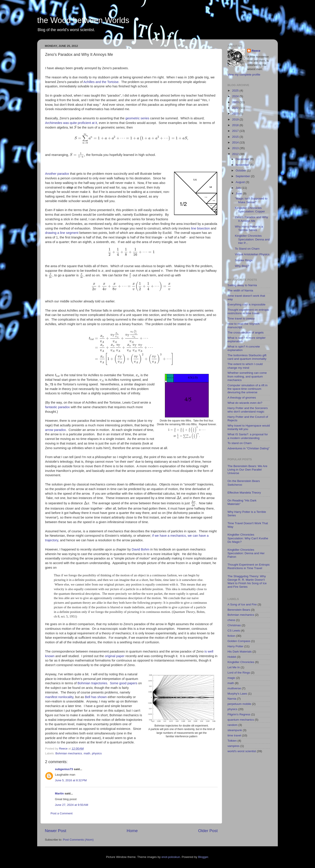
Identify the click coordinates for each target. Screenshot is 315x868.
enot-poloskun (171, 857)
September (243, 176)
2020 (236, 114)
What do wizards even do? (245, 403)
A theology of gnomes (242, 398)
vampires (234, 746)
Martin (59, 793)
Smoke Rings (244, 260)
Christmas (234, 625)
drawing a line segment (62, 233)
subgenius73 (64, 769)
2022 (236, 108)
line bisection (201, 228)
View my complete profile (244, 75)
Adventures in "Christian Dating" (248, 448)
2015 (236, 137)
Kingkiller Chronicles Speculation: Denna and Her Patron (246, 553)
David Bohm (141, 549)
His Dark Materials (240, 652)
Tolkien (232, 741)
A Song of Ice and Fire (242, 604)
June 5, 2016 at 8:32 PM (71, 780)
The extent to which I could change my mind (245, 366)
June (239, 193)
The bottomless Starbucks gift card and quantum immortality (247, 357)
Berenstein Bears (239, 610)
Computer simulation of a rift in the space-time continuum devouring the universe (248, 389)
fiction (231, 636)
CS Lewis (234, 631)
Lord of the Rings (239, 673)
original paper (115, 656)
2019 (236, 119)
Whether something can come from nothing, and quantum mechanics (247, 376)
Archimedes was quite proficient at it (71, 123)
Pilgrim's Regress (239, 714)
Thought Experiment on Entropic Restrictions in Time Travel (249, 566)
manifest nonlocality (59, 697)
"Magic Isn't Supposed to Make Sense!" (251, 200)
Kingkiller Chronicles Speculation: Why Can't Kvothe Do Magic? (248, 538)
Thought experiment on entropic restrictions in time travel (248, 311)
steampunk (235, 730)
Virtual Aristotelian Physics (252, 254)
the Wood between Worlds (83, 20)
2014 (236, 142)
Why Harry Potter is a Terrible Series (249, 228)
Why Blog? (242, 266)
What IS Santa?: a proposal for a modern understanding (248, 436)
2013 (236, 148)
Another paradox (57, 174)
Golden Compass (239, 641)
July (239, 188)
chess (231, 620)
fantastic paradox (57, 407)
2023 (236, 102)
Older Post (208, 831)
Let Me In (234, 667)
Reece (256, 51)
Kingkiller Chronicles (241, 662)
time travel (234, 735)
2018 (236, 125)
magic (231, 678)
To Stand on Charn (247, 249)
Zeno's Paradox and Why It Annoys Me (251, 219)
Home (132, 831)
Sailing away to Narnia (242, 285)
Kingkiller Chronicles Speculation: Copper (250, 210)
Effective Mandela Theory (244, 493)
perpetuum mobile (239, 704)
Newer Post (56, 831)
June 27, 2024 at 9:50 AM (72, 805)
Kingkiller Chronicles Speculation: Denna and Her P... (252, 239)
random (233, 725)
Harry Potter (235, 646)
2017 (236, 131)
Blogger (203, 857)
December (243, 159)
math (87, 753)
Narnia (232, 699)
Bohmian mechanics (69, 753)
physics (97, 753)
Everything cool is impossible (246, 304)
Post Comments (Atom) (78, 840)
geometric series (137, 118)
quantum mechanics (241, 720)
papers (132, 683)
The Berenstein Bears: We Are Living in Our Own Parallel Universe (247, 470)
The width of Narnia (240, 290)
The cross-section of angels (246, 333)
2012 (236, 154)
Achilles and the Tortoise (101, 82)
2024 (236, 96)
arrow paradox (55, 430)
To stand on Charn (240, 443)
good (123, 683)
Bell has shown (96, 697)
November (243, 165)
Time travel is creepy (241, 318)
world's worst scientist (242, 751)
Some (114, 683)
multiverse (234, 688)
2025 (236, 91)
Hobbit (232, 657)
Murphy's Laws (237, 694)
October (241, 170)
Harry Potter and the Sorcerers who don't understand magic (248, 410)
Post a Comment (62, 813)
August (241, 182)
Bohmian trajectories (92, 683)
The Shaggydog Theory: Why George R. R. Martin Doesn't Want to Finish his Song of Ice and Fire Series (247, 582)
